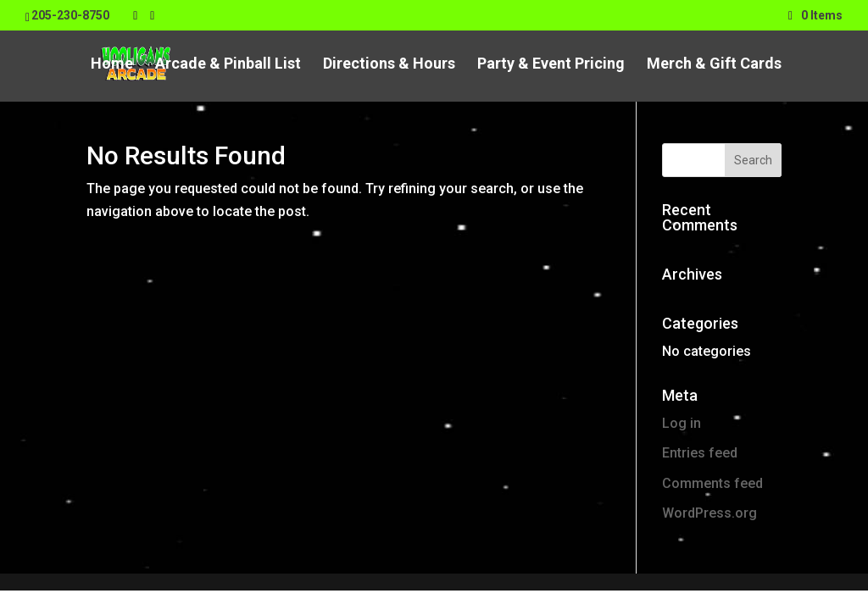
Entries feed (700, 453)
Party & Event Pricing (551, 65)
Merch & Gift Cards (714, 65)
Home (112, 65)
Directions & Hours (389, 65)
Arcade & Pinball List (228, 65)
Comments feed (712, 483)
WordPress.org (709, 513)
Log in (682, 423)
